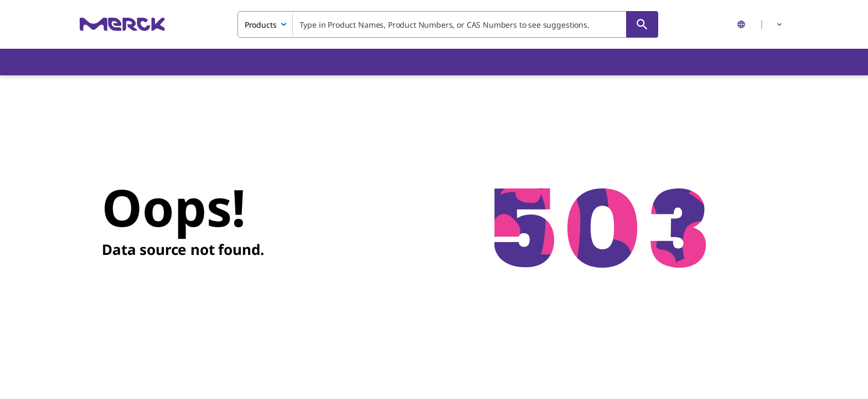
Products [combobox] (261, 25)
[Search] (642, 24)
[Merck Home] (122, 24)
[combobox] (448, 24)
